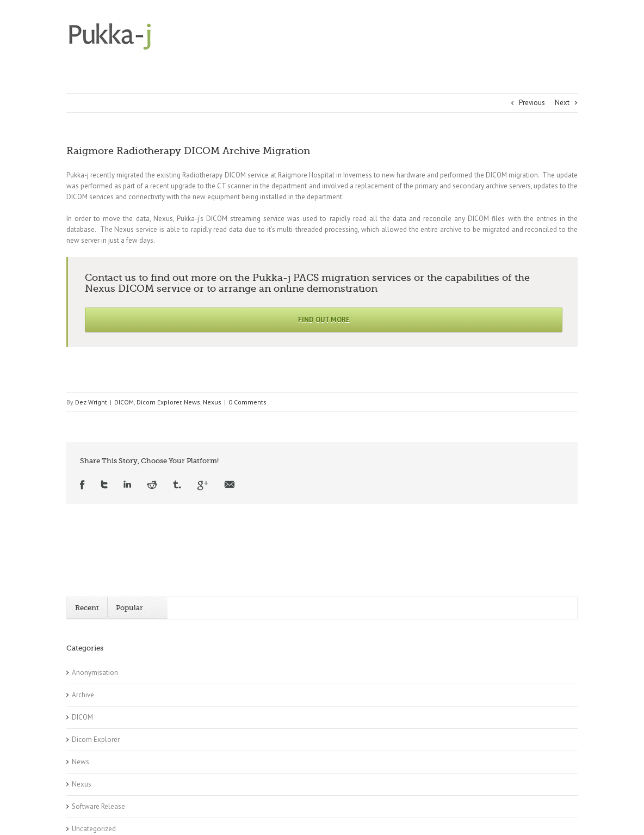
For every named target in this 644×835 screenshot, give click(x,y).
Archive (83, 695)
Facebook (82, 485)
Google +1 (203, 485)
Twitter (104, 485)
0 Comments (247, 402)
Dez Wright (91, 402)
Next (562, 103)
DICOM (124, 402)
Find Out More (324, 320)
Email (230, 485)
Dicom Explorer (159, 402)
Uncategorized (94, 829)
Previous (532, 103)
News (192, 402)
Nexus (212, 402)
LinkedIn (127, 485)
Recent (87, 608)
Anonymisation (95, 673)
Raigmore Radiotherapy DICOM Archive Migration (188, 151)
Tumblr (177, 485)
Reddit (152, 485)
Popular (129, 608)
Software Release (98, 806)
